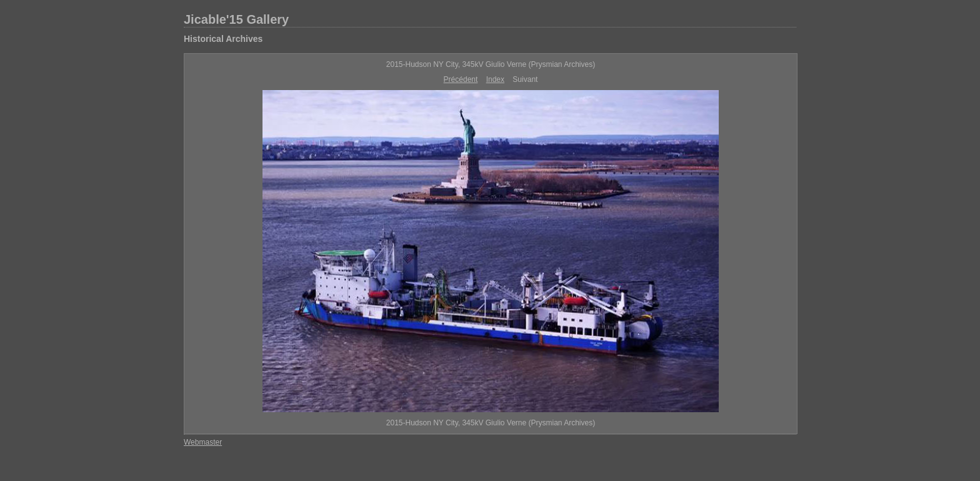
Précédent (461, 79)
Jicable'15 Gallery (236, 19)
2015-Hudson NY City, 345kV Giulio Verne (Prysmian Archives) (491, 64)
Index (495, 79)
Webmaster (203, 442)
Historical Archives (223, 39)
